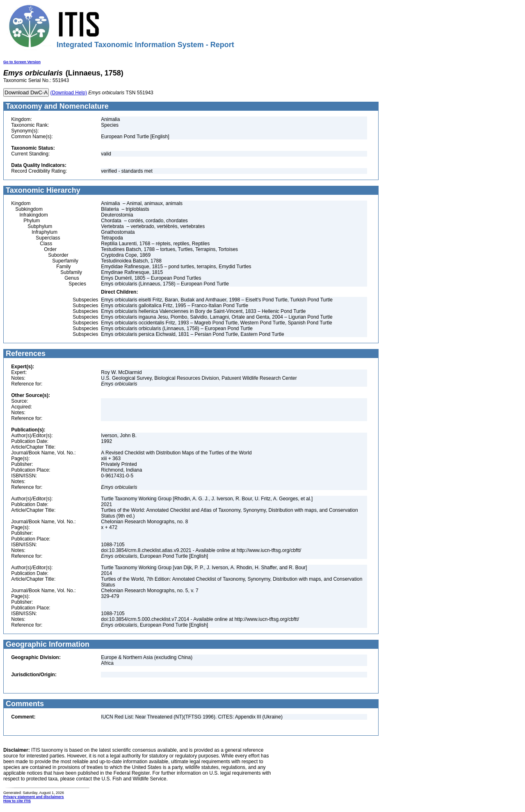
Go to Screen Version (22, 62)
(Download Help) (69, 93)
